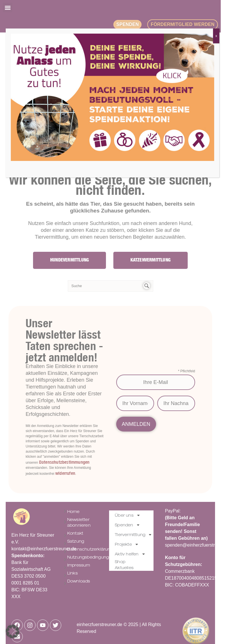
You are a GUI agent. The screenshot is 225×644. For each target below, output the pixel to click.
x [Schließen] (216, 36)
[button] (13, 631)
